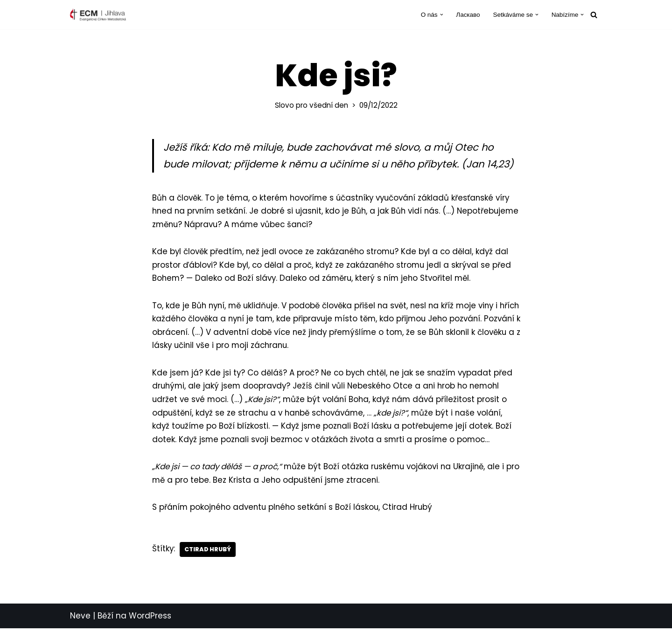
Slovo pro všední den (311, 105)
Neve (80, 620)
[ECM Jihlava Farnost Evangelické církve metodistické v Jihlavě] (98, 15)
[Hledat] (594, 15)
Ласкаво (467, 15)
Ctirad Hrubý (208, 553)
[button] (441, 15)
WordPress (150, 620)
